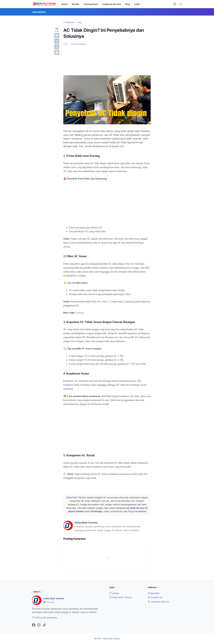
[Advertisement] (107, 60)
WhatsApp (97, 511)
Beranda (153, 593)
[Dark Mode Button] (175, 4)
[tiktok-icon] (44, 625)
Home (64, 4)
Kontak (75, 4)
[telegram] (57, 52)
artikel (114, 593)
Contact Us (155, 597)
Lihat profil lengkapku (45, 618)
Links (137, 4)
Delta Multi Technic (54, 598)
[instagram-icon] (39, 625)
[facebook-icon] (34, 625)
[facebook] (57, 36)
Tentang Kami (91, 4)
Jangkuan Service (112, 4)
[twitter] (57, 41)
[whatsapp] (57, 47)
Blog (128, 4)
